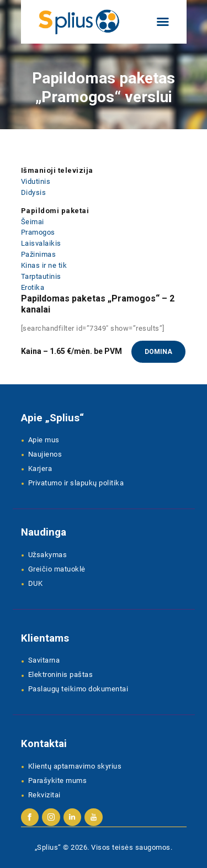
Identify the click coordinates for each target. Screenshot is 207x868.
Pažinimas (39, 254)
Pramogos (38, 232)
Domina (158, 352)
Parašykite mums (58, 780)
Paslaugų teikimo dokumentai (78, 689)
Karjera (40, 469)
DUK (36, 583)
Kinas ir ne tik (44, 265)
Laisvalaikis (41, 243)
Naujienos (45, 454)
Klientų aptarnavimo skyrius (75, 766)
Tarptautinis (41, 276)
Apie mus (44, 440)
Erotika (33, 287)
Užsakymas (48, 555)
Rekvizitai (44, 795)
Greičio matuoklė (57, 569)
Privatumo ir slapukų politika (76, 483)
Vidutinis (36, 181)
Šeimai (33, 222)
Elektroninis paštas (61, 674)
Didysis (34, 192)
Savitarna (44, 660)
